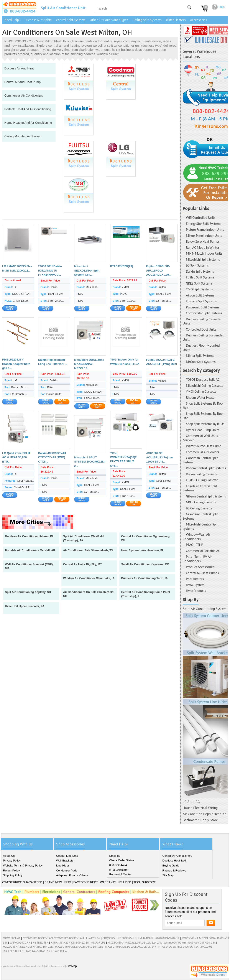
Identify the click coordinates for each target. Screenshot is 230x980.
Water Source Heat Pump (204, 446)
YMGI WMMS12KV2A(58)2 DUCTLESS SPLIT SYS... (123, 459)
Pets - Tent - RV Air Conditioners (197, 559)
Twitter (12, 975)
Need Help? (12, 20)
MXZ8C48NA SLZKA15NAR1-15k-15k (79, 947)
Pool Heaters (195, 579)
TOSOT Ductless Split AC (203, 380)
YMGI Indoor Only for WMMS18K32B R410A (125, 362)
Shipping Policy (13, 875)
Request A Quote (120, 874)
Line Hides (63, 866)
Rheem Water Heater (201, 398)
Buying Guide (171, 866)
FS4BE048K (41, 943)
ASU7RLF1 (98, 943)
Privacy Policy (12, 861)
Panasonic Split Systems (203, 307)
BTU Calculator (119, 870)
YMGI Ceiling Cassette (201, 391)
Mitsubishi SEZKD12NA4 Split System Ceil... (87, 270)
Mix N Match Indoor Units (204, 253)
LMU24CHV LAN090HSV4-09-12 (159, 938)
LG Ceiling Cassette (199, 508)
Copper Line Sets (67, 856)
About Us (9, 856)
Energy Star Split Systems (204, 224)
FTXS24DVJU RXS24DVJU (176, 947)
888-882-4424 (118, 865)
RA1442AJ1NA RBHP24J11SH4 (46, 951)
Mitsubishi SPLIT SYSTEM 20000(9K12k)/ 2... (90, 462)
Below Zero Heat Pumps (203, 241)
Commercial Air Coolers (202, 452)
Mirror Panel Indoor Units (204, 236)
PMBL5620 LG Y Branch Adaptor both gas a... (16, 364)
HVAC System (195, 585)
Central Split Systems (71, 20)
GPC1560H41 (12, 938)
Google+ (19, 975)
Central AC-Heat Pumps (202, 573)
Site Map (168, 875)
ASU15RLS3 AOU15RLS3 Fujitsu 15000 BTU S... (159, 457)
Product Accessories (200, 567)
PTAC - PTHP (195, 545)
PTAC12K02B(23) (122, 266)
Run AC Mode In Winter (203, 248)
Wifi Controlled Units (201, 218)
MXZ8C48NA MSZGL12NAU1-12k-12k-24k (135, 943)
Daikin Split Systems (200, 271)
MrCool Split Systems (201, 362)
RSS (33, 975)
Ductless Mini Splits (38, 20)
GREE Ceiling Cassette (201, 502)
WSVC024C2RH (20, 943)
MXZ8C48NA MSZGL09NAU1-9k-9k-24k (131, 947)
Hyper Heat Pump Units (203, 430)
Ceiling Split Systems (147, 20)
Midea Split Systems (200, 356)
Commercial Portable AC (203, 551)
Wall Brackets (65, 861)
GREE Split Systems (199, 283)
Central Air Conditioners (177, 856)
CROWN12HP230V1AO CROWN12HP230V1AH (53, 938)
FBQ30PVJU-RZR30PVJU (119, 938)
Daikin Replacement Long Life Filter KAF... (53, 362)
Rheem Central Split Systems (206, 468)
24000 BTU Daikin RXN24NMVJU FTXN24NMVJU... (50, 270)
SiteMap (72, 966)
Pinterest (26, 975)
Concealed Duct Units (201, 329)
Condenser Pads (67, 870)
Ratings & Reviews (174, 870)
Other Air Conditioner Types (109, 20)
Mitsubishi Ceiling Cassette (205, 386)
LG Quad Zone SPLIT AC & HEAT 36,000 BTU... (16, 457)
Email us (115, 856)
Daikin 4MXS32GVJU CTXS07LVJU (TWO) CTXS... (52, 457)
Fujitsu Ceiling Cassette (202, 480)
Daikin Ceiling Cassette (202, 474)
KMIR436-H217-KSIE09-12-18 (70, 943)
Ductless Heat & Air (174, 861)
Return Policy (11, 870)
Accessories (199, 20)
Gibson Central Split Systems (206, 496)
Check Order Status (122, 860)
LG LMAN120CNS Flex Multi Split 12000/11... (17, 268)
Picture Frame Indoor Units (205, 230)
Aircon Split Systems (200, 295)
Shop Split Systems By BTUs (205, 424)
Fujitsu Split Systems (200, 277)
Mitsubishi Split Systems (203, 259)
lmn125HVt (93, 938)
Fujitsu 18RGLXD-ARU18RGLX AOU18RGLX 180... (159, 270)
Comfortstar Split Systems (204, 313)
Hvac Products (196, 591)
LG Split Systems (197, 265)
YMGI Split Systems (199, 289)
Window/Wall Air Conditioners (196, 537)
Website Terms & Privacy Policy (23, 866)
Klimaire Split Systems (201, 301)
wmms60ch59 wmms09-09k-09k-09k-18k (190, 943)
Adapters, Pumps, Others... (73, 875)
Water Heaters (176, 20)
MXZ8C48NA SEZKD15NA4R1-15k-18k (28, 947)
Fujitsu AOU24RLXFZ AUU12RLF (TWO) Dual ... (161, 364)
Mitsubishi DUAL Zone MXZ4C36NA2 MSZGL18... (89, 364)
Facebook (5, 975)
